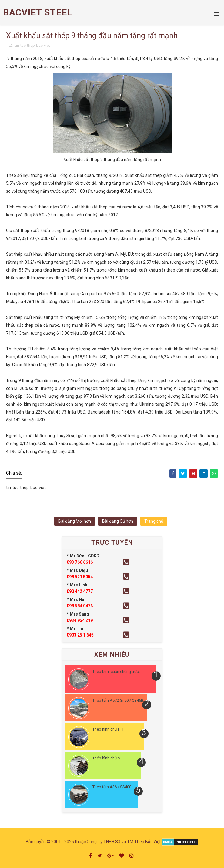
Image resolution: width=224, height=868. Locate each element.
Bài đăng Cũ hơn (118, 521)
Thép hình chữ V (106, 758)
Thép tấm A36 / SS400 (112, 787)
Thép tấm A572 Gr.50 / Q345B (118, 700)
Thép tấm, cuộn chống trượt (116, 672)
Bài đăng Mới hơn (75, 521)
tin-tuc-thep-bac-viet (32, 45)
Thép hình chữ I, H (108, 729)
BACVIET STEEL (38, 12)
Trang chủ (154, 521)
